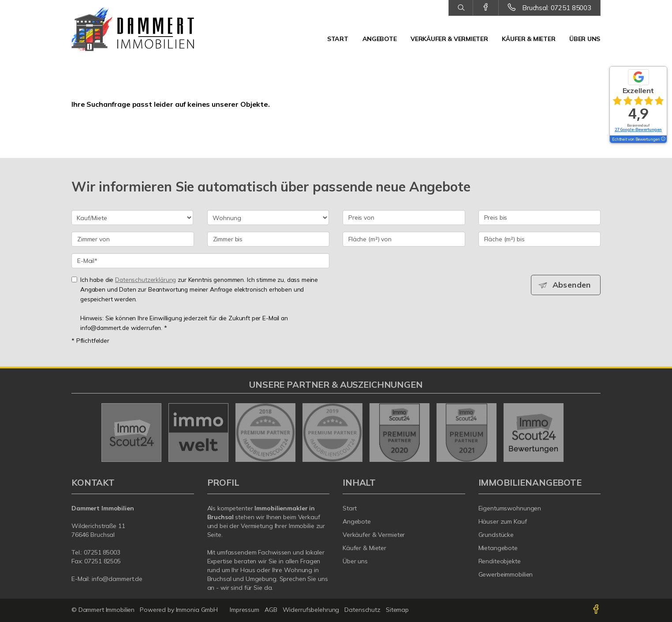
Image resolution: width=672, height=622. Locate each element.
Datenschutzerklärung (146, 279)
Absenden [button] (572, 285)
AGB (271, 610)
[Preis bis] (540, 217)
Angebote (380, 39)
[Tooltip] (663, 139)
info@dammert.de (117, 579)
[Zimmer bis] (269, 239)
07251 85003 (102, 552)
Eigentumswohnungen (510, 508)
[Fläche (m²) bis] (540, 239)
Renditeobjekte (500, 561)
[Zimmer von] (133, 239)
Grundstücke (496, 535)
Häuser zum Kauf (503, 521)
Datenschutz (362, 610)
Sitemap (397, 610)
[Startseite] (133, 31)
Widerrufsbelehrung (311, 610)
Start (338, 39)
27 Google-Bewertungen (638, 129)
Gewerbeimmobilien (506, 574)
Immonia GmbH (197, 610)
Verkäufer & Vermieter (449, 39)
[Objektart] (268, 217)
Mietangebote (498, 548)
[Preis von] (404, 217)
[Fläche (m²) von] (404, 239)
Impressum (245, 610)
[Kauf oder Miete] (132, 217)
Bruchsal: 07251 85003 (557, 8)
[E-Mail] (200, 261)
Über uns (585, 39)
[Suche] (461, 8)
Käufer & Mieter (528, 39)
